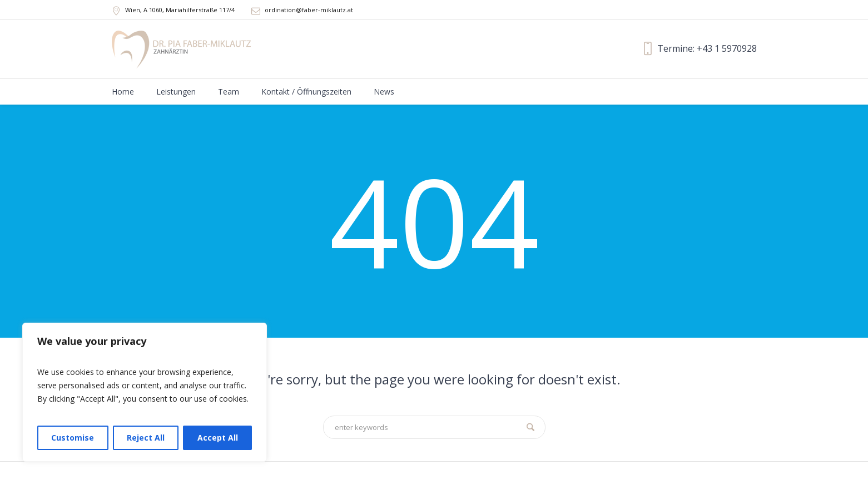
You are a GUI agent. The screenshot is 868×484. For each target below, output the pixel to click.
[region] (145, 392)
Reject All (146, 438)
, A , (180, 10)
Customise (73, 438)
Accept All (218, 438)
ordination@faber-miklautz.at (309, 10)
